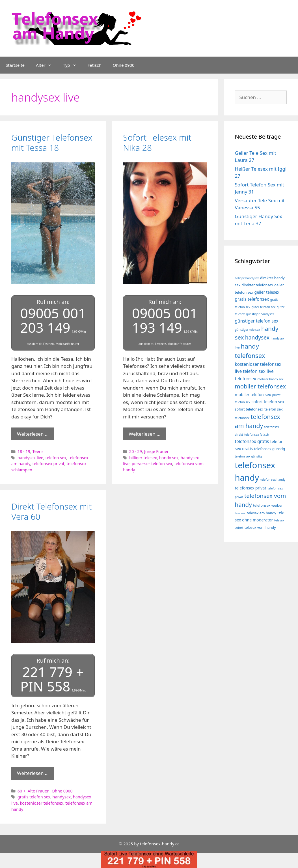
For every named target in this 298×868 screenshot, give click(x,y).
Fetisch (95, 65)
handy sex (169, 457)
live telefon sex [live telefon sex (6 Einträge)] (250, 371)
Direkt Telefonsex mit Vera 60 (51, 511)
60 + (22, 789)
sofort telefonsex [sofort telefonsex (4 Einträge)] (249, 409)
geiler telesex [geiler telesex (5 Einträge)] (267, 292)
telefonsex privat (48, 463)
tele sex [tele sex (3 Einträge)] (240, 513)
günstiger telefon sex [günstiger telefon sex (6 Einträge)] (257, 321)
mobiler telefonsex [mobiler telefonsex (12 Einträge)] (261, 386)
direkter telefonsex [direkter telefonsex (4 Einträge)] (257, 285)
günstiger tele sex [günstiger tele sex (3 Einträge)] (248, 330)
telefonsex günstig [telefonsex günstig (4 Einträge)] (269, 449)
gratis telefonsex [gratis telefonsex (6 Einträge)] (252, 299)
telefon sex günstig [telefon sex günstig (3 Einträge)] (248, 456)
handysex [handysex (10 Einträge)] (257, 337)
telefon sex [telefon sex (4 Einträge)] (274, 409)
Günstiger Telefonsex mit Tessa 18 (52, 142)
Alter (47, 65)
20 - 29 (136, 451)
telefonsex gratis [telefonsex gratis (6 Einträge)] (252, 441)
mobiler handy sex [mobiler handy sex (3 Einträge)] (270, 379)
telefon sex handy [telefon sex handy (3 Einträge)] (273, 480)
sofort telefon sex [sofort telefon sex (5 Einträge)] (268, 402)
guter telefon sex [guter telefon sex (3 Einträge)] (264, 307)
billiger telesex (143, 457)
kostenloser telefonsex (42, 801)
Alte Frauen (39, 789)
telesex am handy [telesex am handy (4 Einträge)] (262, 513)
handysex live (30, 457)
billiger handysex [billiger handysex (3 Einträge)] (247, 278)
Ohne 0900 (124, 65)
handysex (62, 795)
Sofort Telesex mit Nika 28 (157, 142)
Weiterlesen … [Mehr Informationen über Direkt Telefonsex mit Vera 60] (33, 772)
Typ (73, 65)
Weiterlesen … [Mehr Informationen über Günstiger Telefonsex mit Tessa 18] (33, 433)
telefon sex (56, 457)
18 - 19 (24, 451)
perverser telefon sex (152, 463)
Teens (38, 451)
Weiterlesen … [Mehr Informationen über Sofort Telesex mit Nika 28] (144, 433)
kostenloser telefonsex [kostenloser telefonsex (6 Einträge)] (258, 364)
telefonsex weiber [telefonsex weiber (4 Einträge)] (268, 505)
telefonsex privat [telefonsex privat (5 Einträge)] (251, 488)
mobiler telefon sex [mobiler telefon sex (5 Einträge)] (253, 395)
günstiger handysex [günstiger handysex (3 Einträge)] (260, 314)
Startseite (15, 65)
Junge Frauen (157, 451)
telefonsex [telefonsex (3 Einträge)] (242, 418)
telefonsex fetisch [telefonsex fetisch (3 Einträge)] (257, 435)
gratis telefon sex (34, 795)
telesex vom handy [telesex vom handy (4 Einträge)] (260, 528)
